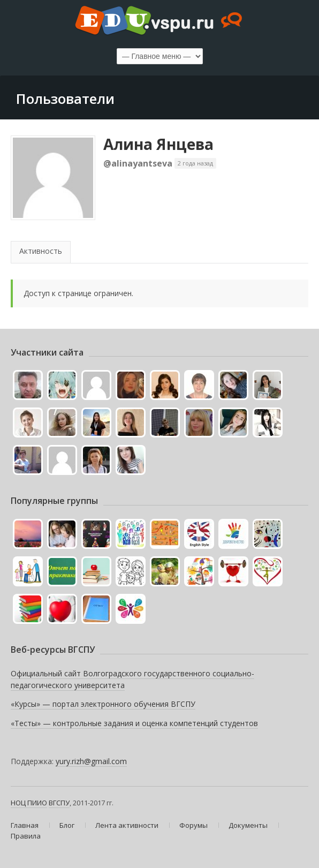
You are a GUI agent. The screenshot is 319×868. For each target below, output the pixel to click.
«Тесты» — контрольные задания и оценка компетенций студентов (134, 723)
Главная (25, 825)
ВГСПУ (59, 803)
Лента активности (127, 825)
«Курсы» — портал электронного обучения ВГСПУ (103, 704)
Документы (248, 825)
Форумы (193, 825)
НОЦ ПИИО (29, 803)
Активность (41, 251)
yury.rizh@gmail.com (91, 761)
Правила (26, 836)
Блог (67, 825)
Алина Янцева (158, 144)
